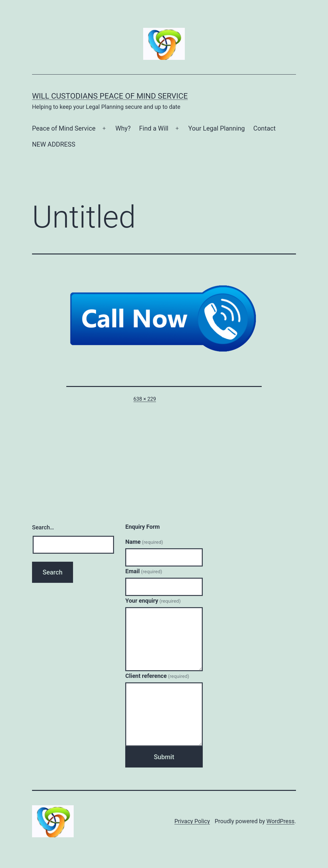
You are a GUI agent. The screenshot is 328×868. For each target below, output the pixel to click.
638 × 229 (145, 399)
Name (144, 542)
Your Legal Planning (217, 128)
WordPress (280, 821)
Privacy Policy (192, 821)
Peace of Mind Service (64, 128)
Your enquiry (153, 601)
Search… (43, 527)
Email (144, 571)
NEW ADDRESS (54, 144)
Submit (164, 757)
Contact (265, 128)
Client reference (157, 676)
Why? (123, 128)
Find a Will (154, 128)
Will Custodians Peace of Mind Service (110, 96)
